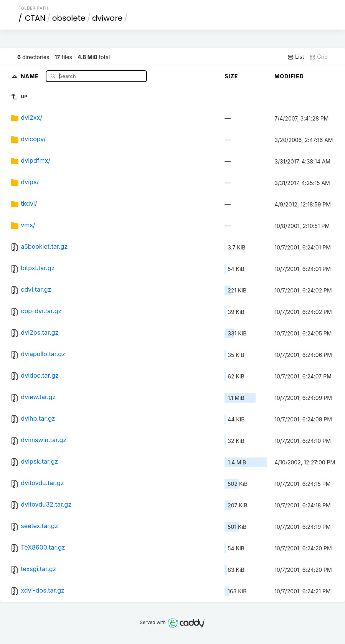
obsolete (69, 18)
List (296, 57)
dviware (107, 18)
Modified (289, 76)
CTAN (35, 18)
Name (31, 76)
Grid (319, 57)
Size (231, 76)
